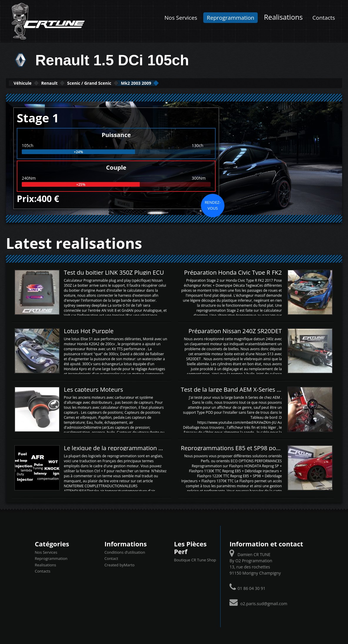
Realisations (283, 17)
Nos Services (181, 18)
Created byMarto (119, 564)
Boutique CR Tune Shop (195, 559)
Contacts (324, 18)
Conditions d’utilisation (125, 552)
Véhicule (28, 83)
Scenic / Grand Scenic (120, 83)
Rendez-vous (213, 205)
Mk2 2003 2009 (182, 83)
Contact (111, 558)
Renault (66, 83)
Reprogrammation (230, 18)
